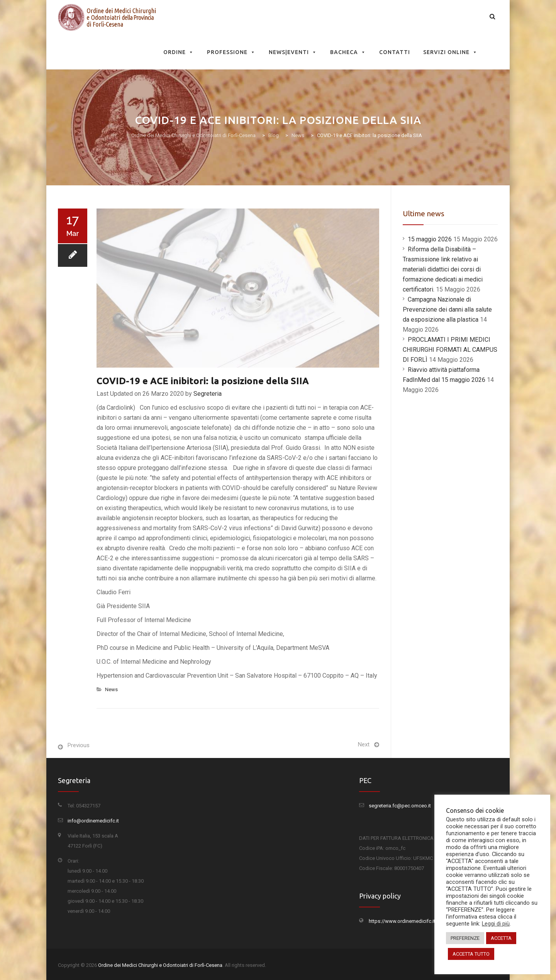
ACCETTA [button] (501, 938)
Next (364, 744)
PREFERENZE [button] (465, 938)
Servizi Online (450, 52)
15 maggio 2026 (430, 239)
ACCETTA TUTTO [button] (471, 954)
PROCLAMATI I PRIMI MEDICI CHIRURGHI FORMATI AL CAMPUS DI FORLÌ (450, 350)
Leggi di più (496, 924)
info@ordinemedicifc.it (93, 821)
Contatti (395, 52)
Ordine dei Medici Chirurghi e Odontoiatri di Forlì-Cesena (160, 965)
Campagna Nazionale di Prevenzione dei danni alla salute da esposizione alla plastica (447, 309)
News (111, 689)
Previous (79, 745)
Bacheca (348, 52)
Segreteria (208, 394)
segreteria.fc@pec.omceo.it (400, 806)
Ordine (179, 52)
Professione (231, 52)
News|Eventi (293, 52)
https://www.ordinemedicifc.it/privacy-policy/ (419, 921)
